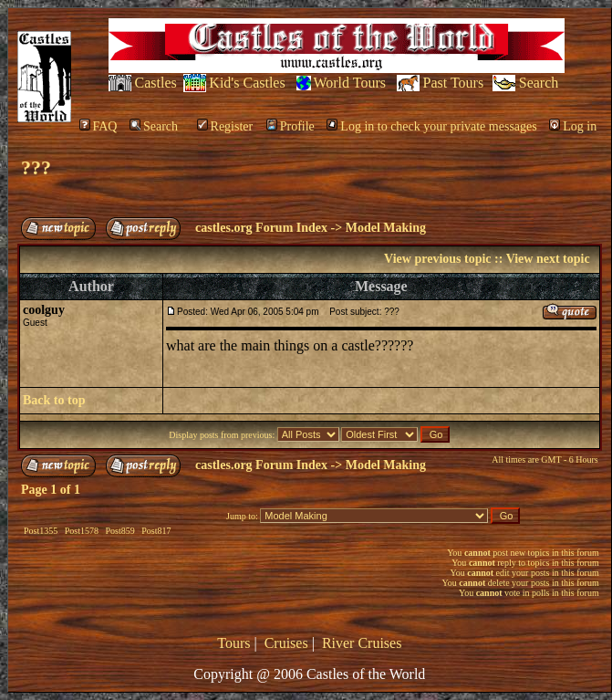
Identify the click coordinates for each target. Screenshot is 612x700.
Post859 (119, 531)
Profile (290, 126)
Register (225, 126)
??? (36, 167)
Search (539, 83)
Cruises (286, 643)
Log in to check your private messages (431, 126)
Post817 (156, 531)
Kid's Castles (247, 83)
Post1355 (41, 531)
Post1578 (82, 531)
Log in (573, 126)
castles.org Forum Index (261, 228)
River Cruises (362, 643)
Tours (233, 643)
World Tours (349, 83)
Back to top (54, 400)
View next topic (548, 259)
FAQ (99, 126)
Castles (156, 83)
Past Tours (454, 83)
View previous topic (437, 259)
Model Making (386, 228)
